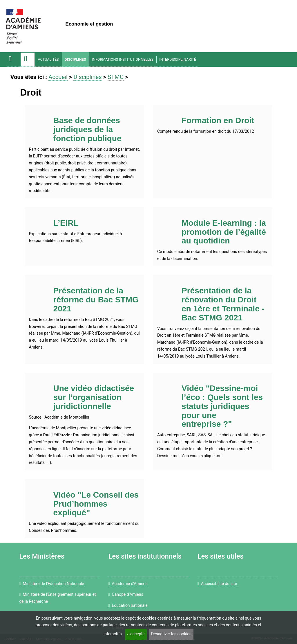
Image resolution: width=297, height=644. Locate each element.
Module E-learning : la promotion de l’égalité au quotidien (224, 232)
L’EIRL (66, 223)
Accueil (58, 77)
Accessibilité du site (217, 584)
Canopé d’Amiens (126, 594)
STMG (116, 77)
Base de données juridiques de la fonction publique (87, 129)
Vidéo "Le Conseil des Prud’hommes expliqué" (96, 504)
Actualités (48, 59)
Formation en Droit (218, 120)
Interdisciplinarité (178, 59)
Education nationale (128, 605)
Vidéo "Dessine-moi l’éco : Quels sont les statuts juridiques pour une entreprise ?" (222, 406)
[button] (28, 60)
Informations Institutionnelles (123, 59)
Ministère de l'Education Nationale (52, 584)
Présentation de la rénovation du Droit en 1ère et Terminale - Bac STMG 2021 (223, 304)
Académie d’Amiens (128, 584)
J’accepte (136, 634)
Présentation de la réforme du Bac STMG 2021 (96, 300)
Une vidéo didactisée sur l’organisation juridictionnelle (94, 397)
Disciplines (75, 59)
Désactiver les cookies (171, 634)
